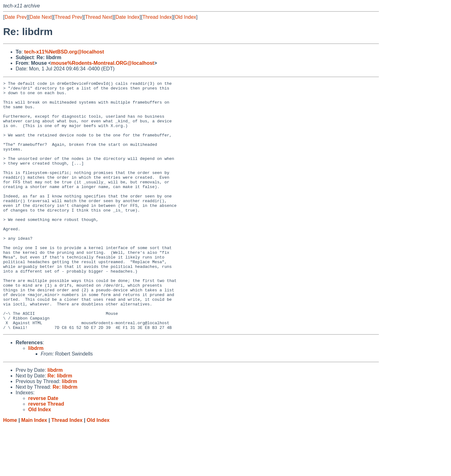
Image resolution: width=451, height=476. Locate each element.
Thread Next (99, 17)
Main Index (34, 470)
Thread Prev (69, 17)
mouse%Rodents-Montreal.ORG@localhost (103, 63)
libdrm (36, 398)
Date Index (127, 17)
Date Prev (16, 17)
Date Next (41, 17)
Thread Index (157, 17)
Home (10, 470)
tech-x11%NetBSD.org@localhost (64, 52)
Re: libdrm (60, 425)
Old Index (185, 17)
